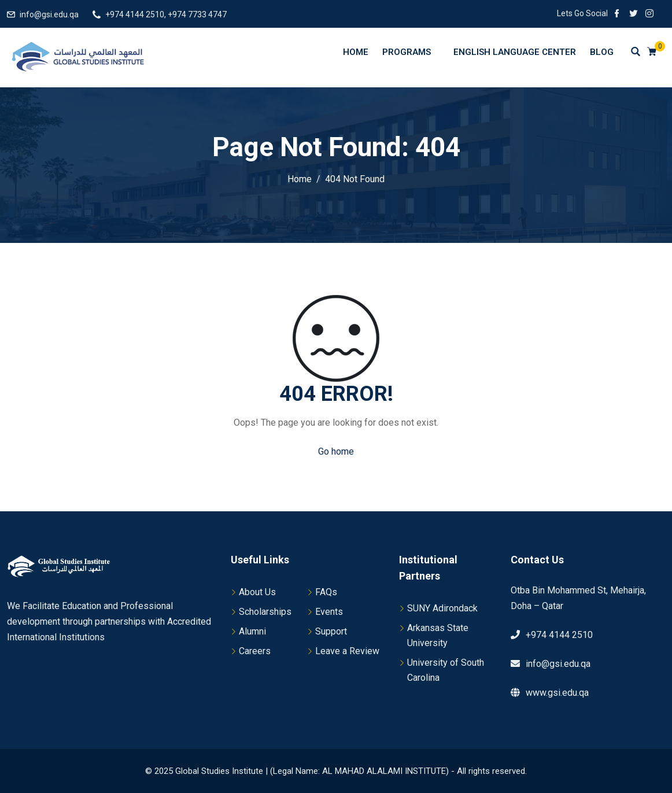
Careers (255, 651)
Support (331, 631)
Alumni (252, 631)
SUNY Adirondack (442, 608)
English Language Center (515, 52)
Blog (602, 52)
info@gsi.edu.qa (49, 14)
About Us (257, 592)
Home (356, 52)
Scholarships (265, 612)
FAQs (326, 592)
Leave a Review (347, 651)
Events (329, 612)
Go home (336, 451)
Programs (412, 52)
